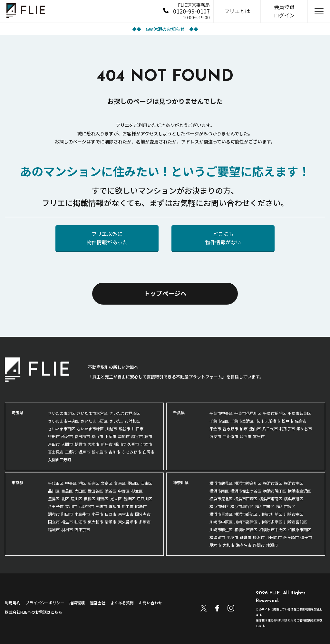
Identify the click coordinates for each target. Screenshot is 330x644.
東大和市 (95, 522)
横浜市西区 (273, 483)
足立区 (116, 498)
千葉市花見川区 (248, 413)
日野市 (111, 514)
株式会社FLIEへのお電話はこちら (34, 612)
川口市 (138, 429)
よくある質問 (122, 603)
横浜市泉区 (286, 506)
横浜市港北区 (221, 498)
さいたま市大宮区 (92, 413)
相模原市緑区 (246, 529)
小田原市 (274, 537)
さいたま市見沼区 (125, 413)
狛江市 (80, 522)
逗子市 (306, 537)
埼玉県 (17, 412)
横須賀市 (217, 537)
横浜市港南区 (271, 498)
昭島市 (141, 506)
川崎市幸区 (294, 514)
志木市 (93, 444)
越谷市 (137, 436)
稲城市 (54, 529)
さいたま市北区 (62, 413)
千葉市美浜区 (242, 421)
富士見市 (56, 452)
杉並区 (137, 491)
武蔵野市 (86, 506)
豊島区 (54, 498)
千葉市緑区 (219, 421)
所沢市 (67, 436)
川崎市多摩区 (271, 522)
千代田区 (56, 483)
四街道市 (230, 436)
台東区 (120, 483)
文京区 (107, 483)
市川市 (261, 421)
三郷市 (71, 452)
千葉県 (179, 412)
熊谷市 (124, 429)
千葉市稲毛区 (275, 413)
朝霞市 (80, 444)
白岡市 (149, 452)
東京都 (17, 482)
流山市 (255, 429)
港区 (82, 483)
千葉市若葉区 (299, 413)
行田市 (54, 436)
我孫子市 (287, 429)
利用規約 (13, 603)
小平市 (97, 514)
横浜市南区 (219, 491)
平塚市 (232, 537)
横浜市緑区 (219, 506)
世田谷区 (95, 491)
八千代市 (270, 429)
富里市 (259, 436)
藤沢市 (259, 537)
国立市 (54, 522)
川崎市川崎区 (271, 514)
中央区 (71, 483)
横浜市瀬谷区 (242, 506)
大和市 (228, 545)
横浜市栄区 (265, 506)
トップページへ (165, 293)
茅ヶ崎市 (291, 537)
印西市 (246, 436)
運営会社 (98, 603)
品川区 (54, 491)
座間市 (259, 545)
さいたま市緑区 (90, 429)
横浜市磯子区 (275, 491)
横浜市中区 (294, 483)
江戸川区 (144, 498)
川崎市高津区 (246, 522)
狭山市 (97, 436)
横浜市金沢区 (299, 491)
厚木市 (215, 545)
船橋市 (274, 421)
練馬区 (103, 498)
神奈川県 (181, 482)
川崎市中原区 (221, 522)
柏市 (244, 429)
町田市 (67, 514)
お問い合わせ (150, 603)
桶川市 (120, 444)
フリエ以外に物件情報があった (107, 238)
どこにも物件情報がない (223, 238)
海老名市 (244, 545)
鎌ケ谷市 (304, 429)
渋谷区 (111, 491)
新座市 (107, 444)
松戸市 (287, 421)
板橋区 (90, 498)
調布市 (54, 514)
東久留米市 (128, 522)
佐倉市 (301, 421)
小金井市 (82, 514)
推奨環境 (77, 603)
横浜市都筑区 (246, 514)
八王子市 (56, 506)
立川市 (71, 506)
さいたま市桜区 (94, 421)
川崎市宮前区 (296, 522)
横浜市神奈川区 (248, 483)
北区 (65, 498)
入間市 (67, 444)
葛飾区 (129, 498)
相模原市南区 (299, 529)
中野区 (124, 491)
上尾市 (111, 436)
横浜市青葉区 (221, 514)
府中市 (128, 506)
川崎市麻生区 (221, 529)
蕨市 (148, 436)
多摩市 (145, 522)
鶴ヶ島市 (99, 452)
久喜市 (133, 444)
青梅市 (114, 506)
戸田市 (54, 444)
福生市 (67, 522)
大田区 (80, 491)
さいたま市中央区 (63, 421)
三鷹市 (101, 506)
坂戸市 (84, 452)
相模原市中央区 (273, 529)
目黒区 (67, 491)
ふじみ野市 (131, 452)
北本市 (146, 444)
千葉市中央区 (221, 413)
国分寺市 (143, 514)
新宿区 (93, 483)
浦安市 (215, 436)
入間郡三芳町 (60, 459)
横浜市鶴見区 (221, 483)
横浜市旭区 (294, 498)
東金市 (215, 429)
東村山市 (126, 514)
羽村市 (67, 529)
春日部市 (82, 436)
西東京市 (82, 529)
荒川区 (76, 498)
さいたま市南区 (62, 429)
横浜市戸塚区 (246, 498)
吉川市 (114, 452)
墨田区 (133, 483)
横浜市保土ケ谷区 (246, 491)
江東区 (146, 483)
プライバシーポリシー (45, 603)
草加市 (124, 436)
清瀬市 (111, 522)
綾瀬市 (272, 545)
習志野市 (230, 429)
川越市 (111, 429)
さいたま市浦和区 (125, 421)
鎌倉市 (246, 537)
